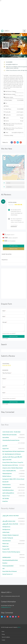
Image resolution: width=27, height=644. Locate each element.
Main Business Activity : (13, 95)
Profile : (13, 82)
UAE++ (19, 627)
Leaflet (18, 180)
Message (5, 322)
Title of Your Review (7, 373)
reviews (13, 241)
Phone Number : (13, 100)
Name (4, 311)
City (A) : (13, 121)
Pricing (3, 634)
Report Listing (14, 249)
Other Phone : (13, 109)
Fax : (5, 103)
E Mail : (13, 133)
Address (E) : (13, 124)
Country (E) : (13, 112)
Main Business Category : (13, 92)
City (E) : (13, 118)
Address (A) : (13, 129)
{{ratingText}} (5, 370)
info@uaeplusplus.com (6, 607)
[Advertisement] (13, 15)
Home (3, 632)
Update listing (14, 246)
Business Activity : (13, 98)
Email (4, 317)
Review (4, 379)
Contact (3, 640)
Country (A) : (13, 115)
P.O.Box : (6, 106)
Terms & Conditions (6, 637)
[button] (20, 165)
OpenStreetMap (22, 180)
